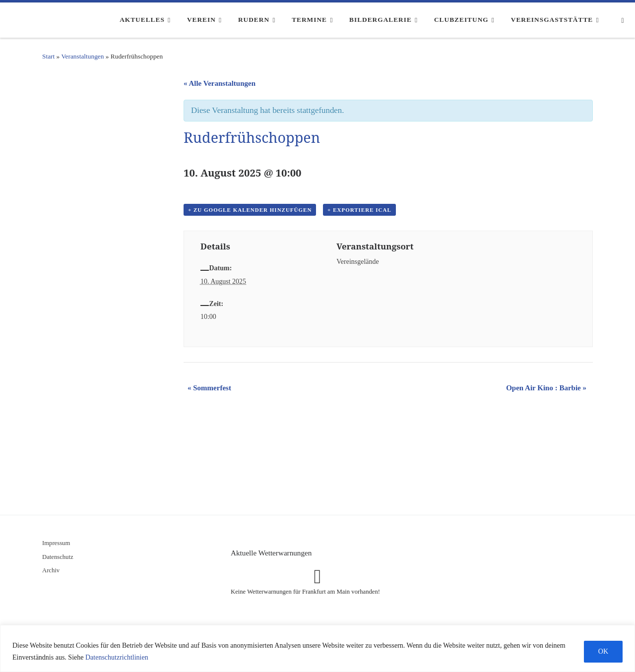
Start (48, 56)
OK (603, 651)
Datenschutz (58, 557)
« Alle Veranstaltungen (220, 83)
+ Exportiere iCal (359, 210)
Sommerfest (209, 388)
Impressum (56, 543)
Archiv (51, 570)
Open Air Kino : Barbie (546, 388)
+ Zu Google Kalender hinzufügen (250, 210)
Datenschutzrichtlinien (117, 657)
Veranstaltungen (82, 56)
